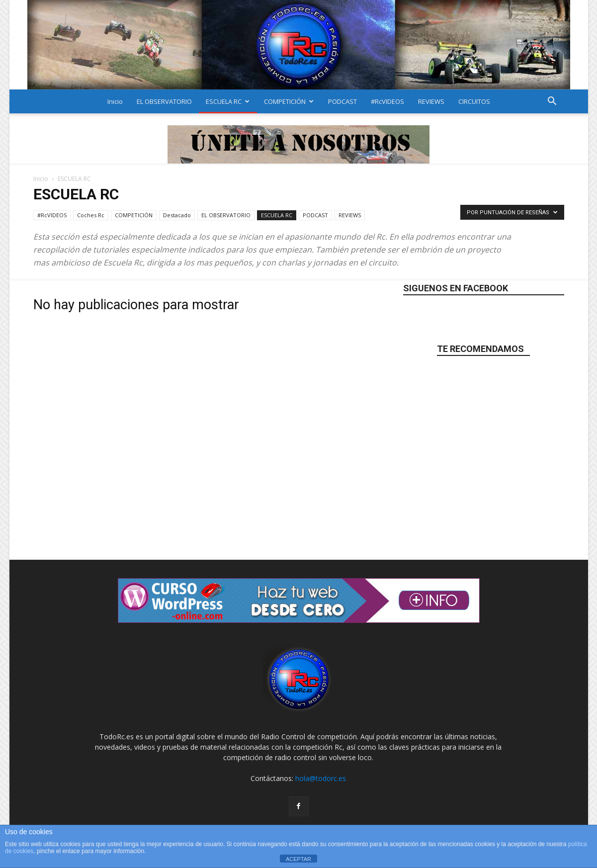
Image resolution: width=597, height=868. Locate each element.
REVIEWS (431, 101)
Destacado (177, 215)
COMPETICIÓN (289, 101)
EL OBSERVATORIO (164, 101)
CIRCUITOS (474, 101)
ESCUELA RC (228, 101)
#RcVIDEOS (387, 101)
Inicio (115, 101)
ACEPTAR (298, 859)
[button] (552, 102)
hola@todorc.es (321, 778)
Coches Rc (91, 215)
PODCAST (342, 101)
